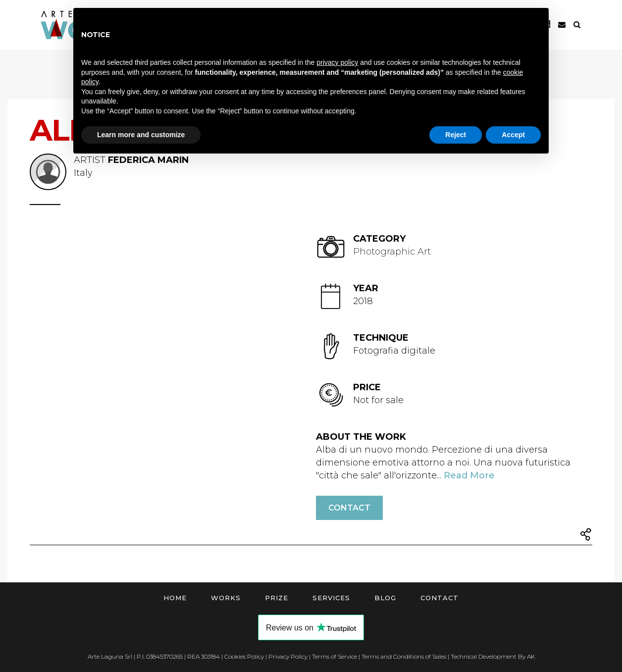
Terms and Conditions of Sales (404, 656)
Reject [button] (456, 135)
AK (531, 656)
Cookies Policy (244, 656)
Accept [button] (513, 135)
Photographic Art (392, 252)
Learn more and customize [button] (141, 135)
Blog (385, 598)
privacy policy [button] (337, 62)
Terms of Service (335, 656)
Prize (277, 598)
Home (175, 598)
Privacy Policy (288, 656)
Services (331, 598)
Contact (349, 508)
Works (226, 598)
